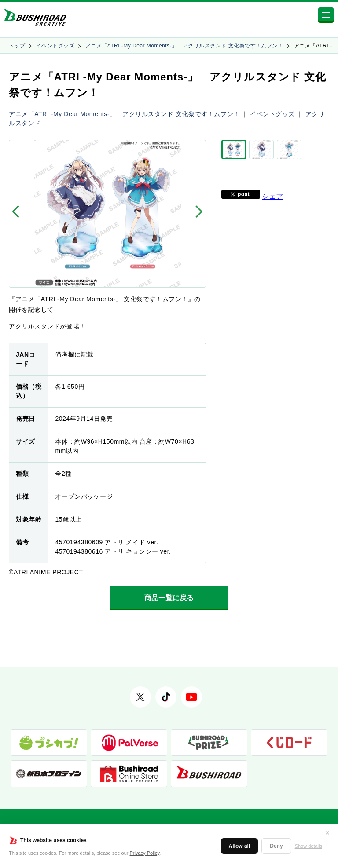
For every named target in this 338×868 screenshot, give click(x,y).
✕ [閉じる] (327, 833)
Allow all (240, 846)
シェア (272, 195)
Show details (309, 846)
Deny (276, 846)
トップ (17, 46)
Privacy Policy (145, 853)
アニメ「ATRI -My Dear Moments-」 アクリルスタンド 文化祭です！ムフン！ (184, 46)
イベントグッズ (55, 46)
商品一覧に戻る (169, 598)
